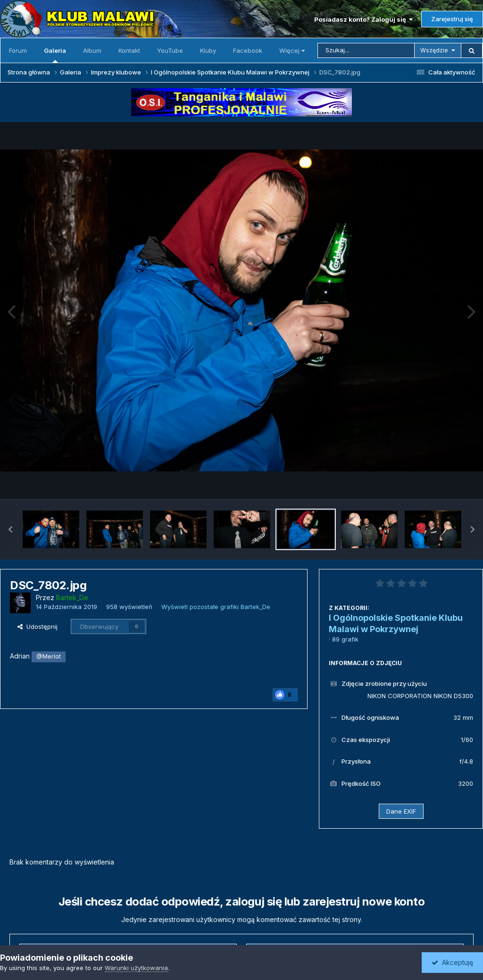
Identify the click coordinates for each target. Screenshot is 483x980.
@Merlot (49, 656)
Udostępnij (37, 626)
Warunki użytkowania (136, 968)
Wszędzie (434, 50)
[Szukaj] (366, 50)
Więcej (292, 50)
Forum (18, 50)
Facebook (248, 50)
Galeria (55, 55)
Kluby (208, 50)
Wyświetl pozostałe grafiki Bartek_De (216, 607)
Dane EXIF (401, 811)
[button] (10, 529)
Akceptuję (452, 962)
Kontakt (129, 50)
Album (92, 50)
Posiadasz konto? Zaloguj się (363, 19)
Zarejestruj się (452, 19)
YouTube (170, 50)
